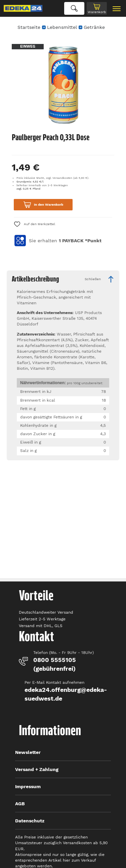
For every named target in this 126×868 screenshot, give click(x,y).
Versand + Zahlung (37, 769)
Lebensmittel (62, 27)
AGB (20, 804)
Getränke (94, 27)
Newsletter (28, 752)
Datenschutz (30, 821)
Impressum (28, 786)
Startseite (29, 27)
